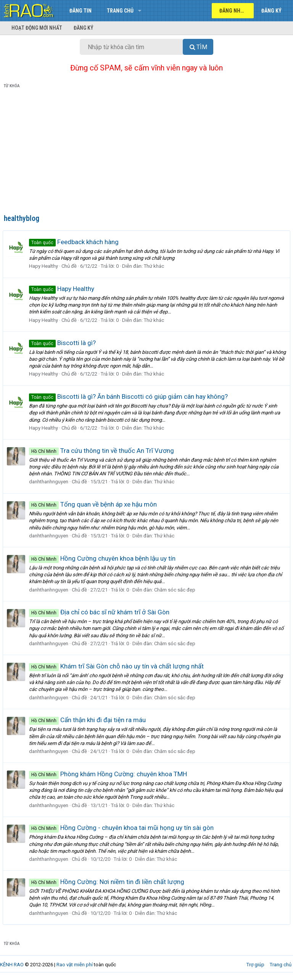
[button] (139, 11)
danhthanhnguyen (50, 482)
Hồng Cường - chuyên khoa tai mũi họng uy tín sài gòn (122, 828)
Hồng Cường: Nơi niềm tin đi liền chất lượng (108, 882)
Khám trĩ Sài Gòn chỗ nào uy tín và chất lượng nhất (118, 666)
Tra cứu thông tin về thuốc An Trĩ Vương (103, 451)
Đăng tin (80, 11)
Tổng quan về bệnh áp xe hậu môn (94, 504)
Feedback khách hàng (75, 242)
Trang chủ (120, 11)
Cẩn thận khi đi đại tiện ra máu (89, 720)
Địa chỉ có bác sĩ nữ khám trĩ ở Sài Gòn (100, 612)
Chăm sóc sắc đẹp (176, 590)
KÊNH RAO (12, 965)
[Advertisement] (146, 153)
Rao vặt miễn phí (75, 965)
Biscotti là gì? (64, 343)
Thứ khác (155, 266)
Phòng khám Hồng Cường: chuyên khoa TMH (109, 774)
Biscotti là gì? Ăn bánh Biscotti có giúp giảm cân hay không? (130, 396)
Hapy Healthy (45, 266)
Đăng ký (84, 28)
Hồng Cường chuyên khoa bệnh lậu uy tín (103, 558)
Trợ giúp (255, 965)
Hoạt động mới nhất (37, 28)
